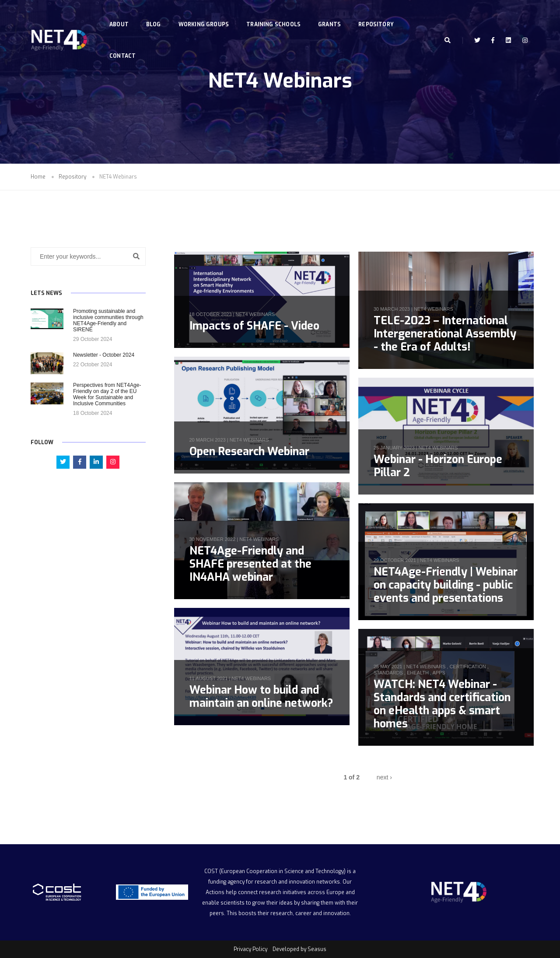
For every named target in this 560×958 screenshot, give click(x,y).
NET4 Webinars (255, 314)
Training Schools (275, 16)
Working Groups (206, 16)
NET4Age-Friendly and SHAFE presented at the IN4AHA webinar (250, 564)
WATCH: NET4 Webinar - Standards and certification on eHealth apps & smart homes (442, 704)
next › (384, 777)
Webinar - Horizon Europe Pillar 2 (438, 466)
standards (388, 673)
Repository (378, 16)
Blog (155, 16)
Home (38, 177)
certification (467, 667)
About (121, 16)
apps (439, 673)
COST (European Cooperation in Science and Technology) (275, 871)
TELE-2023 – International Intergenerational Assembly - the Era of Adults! (445, 334)
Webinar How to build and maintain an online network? (261, 697)
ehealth (418, 673)
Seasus (317, 949)
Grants (331, 16)
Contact (124, 47)
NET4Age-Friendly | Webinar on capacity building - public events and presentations (446, 585)
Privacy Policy (250, 949)
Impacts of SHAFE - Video (254, 326)
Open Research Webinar (249, 451)
